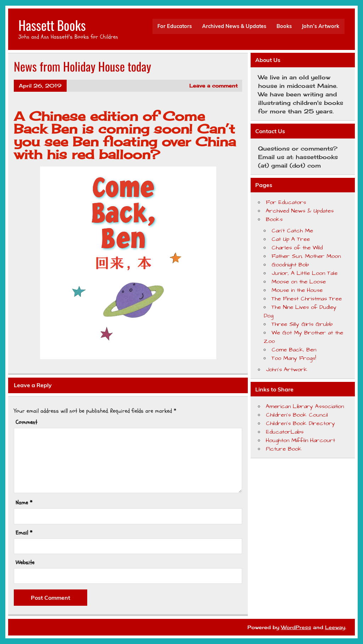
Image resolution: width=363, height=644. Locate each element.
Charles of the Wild (297, 248)
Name (24, 503)
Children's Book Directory (300, 423)
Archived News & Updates (234, 26)
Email (24, 533)
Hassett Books (52, 25)
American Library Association (305, 406)
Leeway (335, 627)
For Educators (175, 26)
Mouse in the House (297, 290)
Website (25, 563)
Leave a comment (213, 86)
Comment (26, 422)
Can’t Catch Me (292, 231)
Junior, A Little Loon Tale (305, 273)
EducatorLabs (285, 432)
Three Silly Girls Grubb (302, 324)
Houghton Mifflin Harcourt (300, 440)
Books (284, 26)
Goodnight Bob (290, 265)
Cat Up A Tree (291, 239)
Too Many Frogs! (294, 358)
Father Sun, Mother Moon (306, 256)
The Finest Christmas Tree (307, 299)
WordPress (296, 627)
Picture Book (284, 449)
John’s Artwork (320, 26)
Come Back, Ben (294, 350)
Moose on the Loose (299, 282)
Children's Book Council (297, 415)
